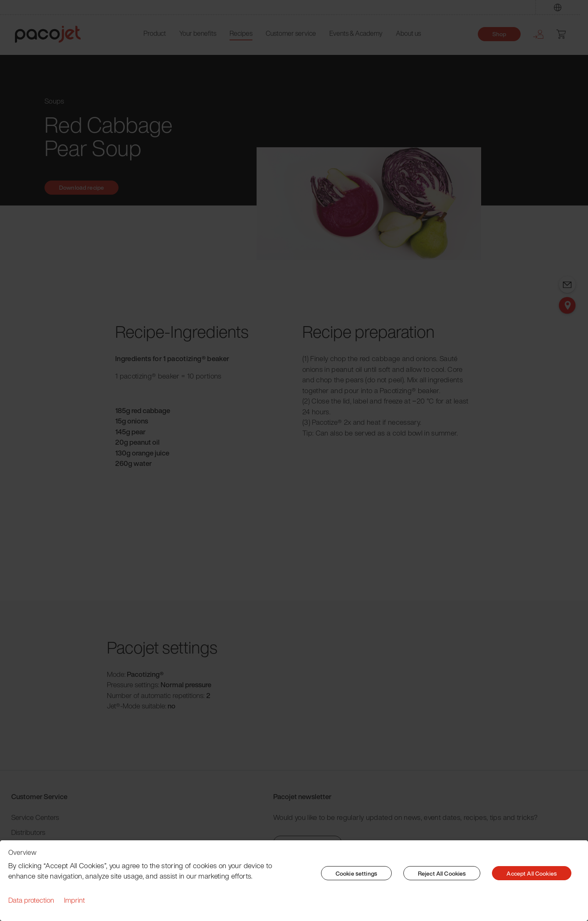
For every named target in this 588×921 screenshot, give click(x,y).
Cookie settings (356, 873)
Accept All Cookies (532, 873)
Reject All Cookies (442, 873)
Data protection (31, 900)
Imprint (74, 900)
